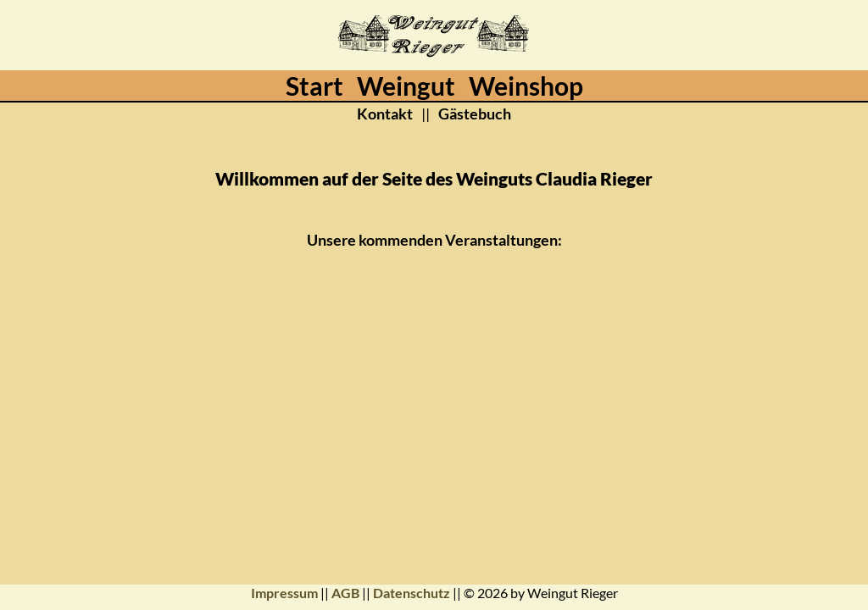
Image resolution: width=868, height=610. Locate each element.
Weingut (406, 86)
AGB (345, 593)
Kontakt (385, 114)
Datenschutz (412, 593)
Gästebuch (475, 114)
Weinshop (526, 86)
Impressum (284, 593)
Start (314, 86)
